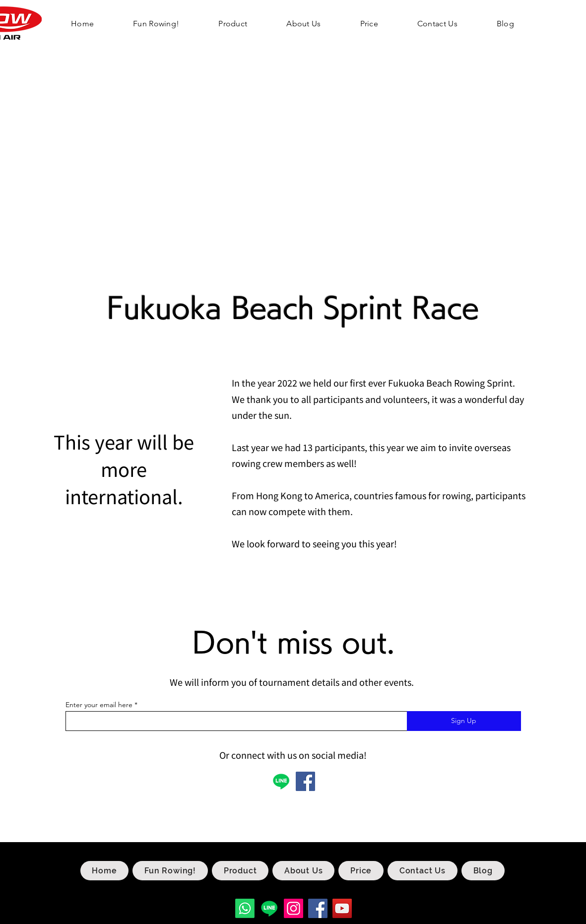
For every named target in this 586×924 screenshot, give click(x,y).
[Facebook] (305, 781)
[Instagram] (293, 908)
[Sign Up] (464, 721)
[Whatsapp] (245, 908)
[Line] (269, 908)
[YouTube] (342, 908)
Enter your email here (99, 705)
